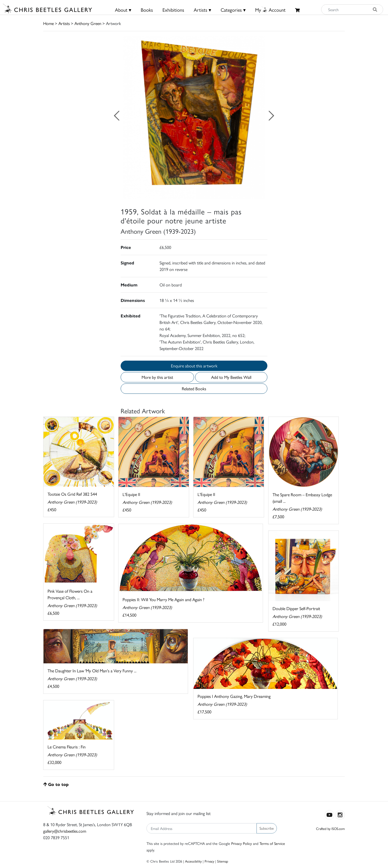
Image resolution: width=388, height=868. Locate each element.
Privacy (209, 861)
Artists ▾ (202, 10)
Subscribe (267, 828)
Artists (64, 23)
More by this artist (157, 377)
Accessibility (193, 861)
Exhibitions (173, 10)
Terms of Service (272, 843)
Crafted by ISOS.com (330, 828)
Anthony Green (88, 23)
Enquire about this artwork (194, 366)
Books (147, 10)
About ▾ (123, 10)
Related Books (194, 388)
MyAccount (270, 10)
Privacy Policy (242, 843)
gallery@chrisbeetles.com (65, 831)
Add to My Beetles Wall (231, 377)
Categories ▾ (233, 10)
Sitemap (223, 861)
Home (48, 23)
